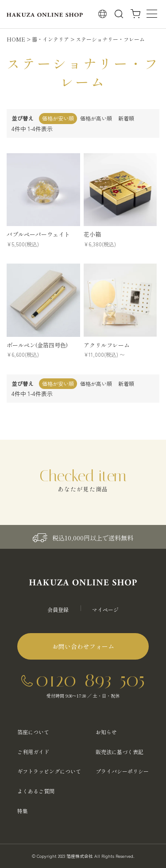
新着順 (126, 118)
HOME (16, 39)
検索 (119, 14)
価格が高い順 (96, 118)
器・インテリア (50, 39)
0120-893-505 (90, 680)
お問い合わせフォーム (83, 646)
